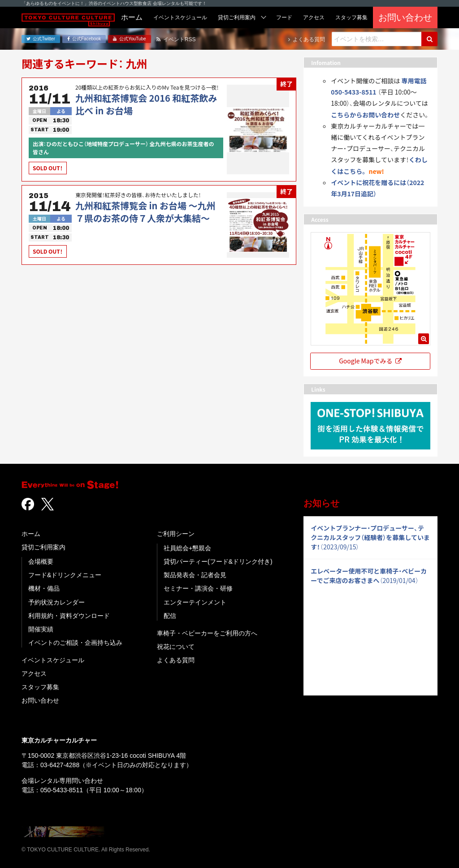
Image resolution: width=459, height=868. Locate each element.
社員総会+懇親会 (187, 548)
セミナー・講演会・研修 (198, 588)
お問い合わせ (40, 700)
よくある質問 (176, 660)
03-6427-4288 (60, 765)
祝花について (176, 647)
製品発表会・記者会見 (195, 575)
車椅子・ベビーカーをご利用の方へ (207, 633)
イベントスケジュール (53, 660)
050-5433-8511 (62, 790)
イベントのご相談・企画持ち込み (75, 643)
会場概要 (41, 561)
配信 (170, 616)
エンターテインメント (195, 602)
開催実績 (41, 629)
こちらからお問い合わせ (365, 115)
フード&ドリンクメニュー (65, 575)
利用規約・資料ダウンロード (69, 616)
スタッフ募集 (40, 687)
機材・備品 (44, 588)
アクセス (34, 674)
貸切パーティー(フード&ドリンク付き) (218, 561)
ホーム (31, 534)
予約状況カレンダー (56, 602)
